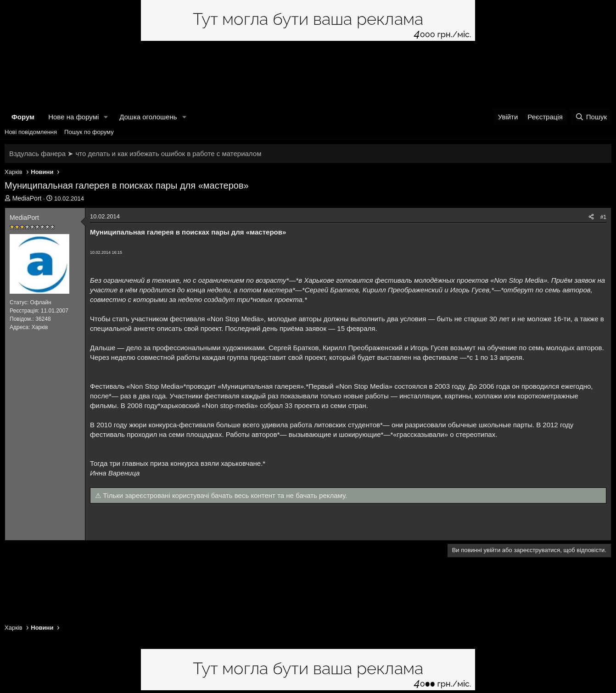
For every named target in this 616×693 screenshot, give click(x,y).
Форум (23, 117)
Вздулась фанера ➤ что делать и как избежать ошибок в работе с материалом (135, 154)
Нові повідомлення (31, 132)
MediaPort (27, 198)
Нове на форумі (73, 117)
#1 (603, 217)
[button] (106, 117)
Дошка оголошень (148, 117)
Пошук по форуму (89, 132)
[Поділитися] (591, 217)
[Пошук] (591, 117)
